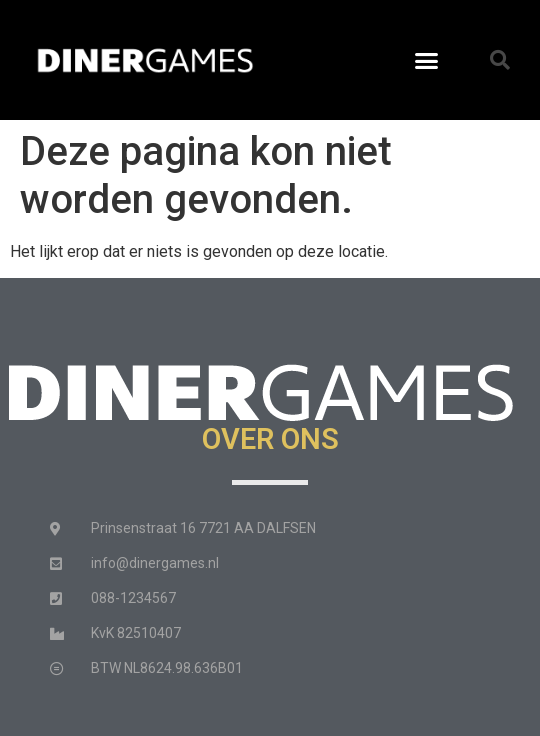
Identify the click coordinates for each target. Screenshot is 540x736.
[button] (427, 60)
